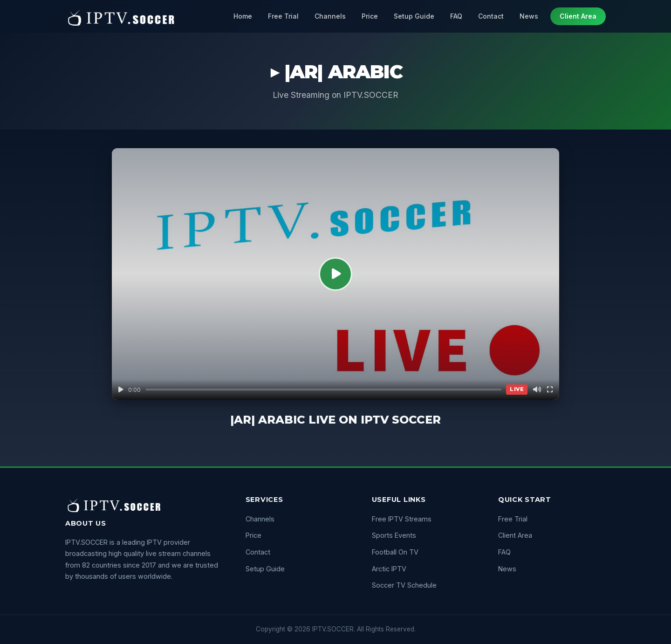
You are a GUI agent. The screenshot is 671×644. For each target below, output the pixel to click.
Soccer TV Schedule (404, 585)
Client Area (578, 16)
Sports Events (394, 535)
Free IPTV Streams (402, 519)
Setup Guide (414, 16)
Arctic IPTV (389, 569)
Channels (330, 16)
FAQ (456, 16)
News (529, 16)
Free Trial (283, 16)
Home (243, 16)
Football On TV (395, 552)
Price (370, 16)
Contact (491, 16)
